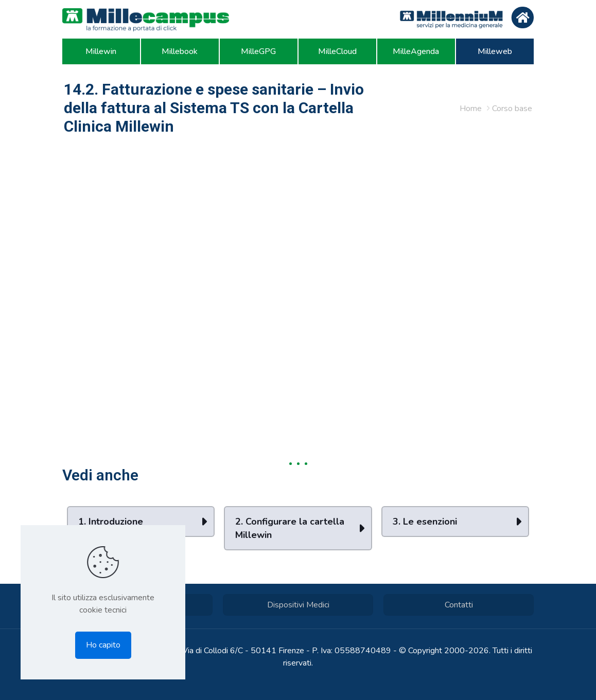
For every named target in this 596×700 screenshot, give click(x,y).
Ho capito (103, 645)
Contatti (459, 605)
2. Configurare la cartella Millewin (290, 528)
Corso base (512, 109)
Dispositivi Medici (298, 605)
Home (471, 109)
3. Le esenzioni (425, 522)
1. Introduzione (111, 522)
